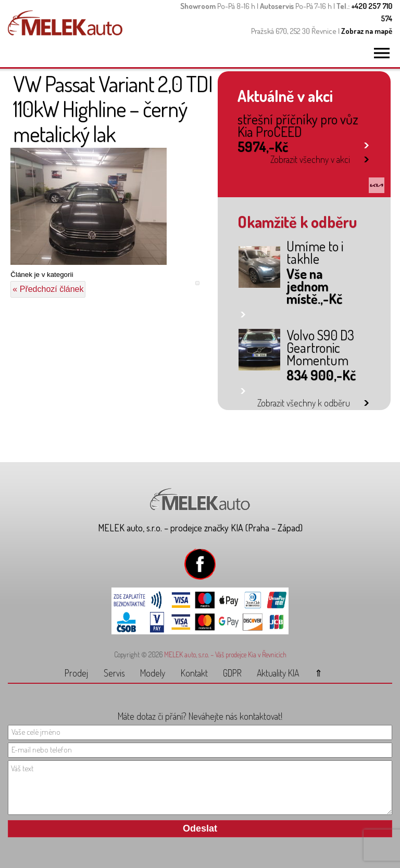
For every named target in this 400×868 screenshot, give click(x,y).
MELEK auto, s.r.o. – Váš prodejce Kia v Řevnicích (225, 654)
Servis (114, 673)
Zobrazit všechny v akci (310, 159)
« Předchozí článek (48, 289)
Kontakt (194, 673)
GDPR (232, 673)
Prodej (76, 673)
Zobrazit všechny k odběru (304, 403)
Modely (153, 673)
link (366, 143)
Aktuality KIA (278, 673)
